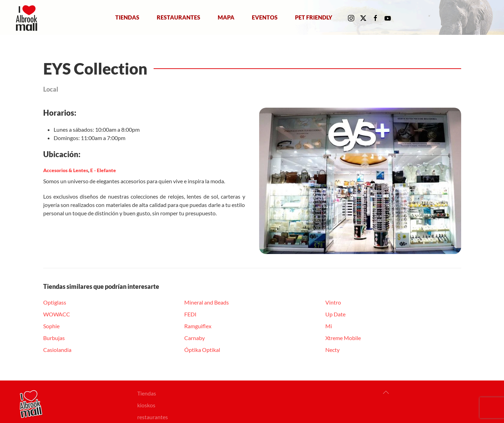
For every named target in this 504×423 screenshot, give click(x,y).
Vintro (333, 302)
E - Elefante (103, 170)
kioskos (146, 405)
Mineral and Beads (207, 302)
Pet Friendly (314, 17)
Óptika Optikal (202, 350)
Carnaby (195, 338)
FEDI (190, 314)
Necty (332, 350)
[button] (386, 392)
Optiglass (55, 302)
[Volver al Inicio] (28, 17)
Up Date (335, 314)
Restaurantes (179, 17)
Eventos (265, 17)
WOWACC (57, 314)
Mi (329, 326)
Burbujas (54, 338)
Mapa (226, 17)
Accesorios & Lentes (66, 170)
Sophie (51, 326)
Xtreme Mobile (343, 338)
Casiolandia (57, 350)
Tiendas (127, 17)
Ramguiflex (198, 326)
